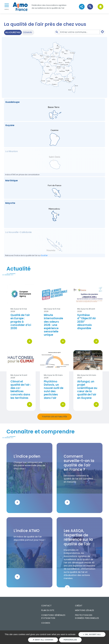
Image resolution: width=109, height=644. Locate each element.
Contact (46, 606)
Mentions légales (85, 610)
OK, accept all (92, 635)
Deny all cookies (43, 640)
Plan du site (48, 610)
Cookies (46, 623)
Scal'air (44, 255)
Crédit (79, 606)
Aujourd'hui (13, 32)
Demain (27, 32)
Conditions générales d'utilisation (53, 617)
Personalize (70, 640)
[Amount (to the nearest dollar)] (79, 32)
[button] (90, 7)
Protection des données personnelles (87, 617)
